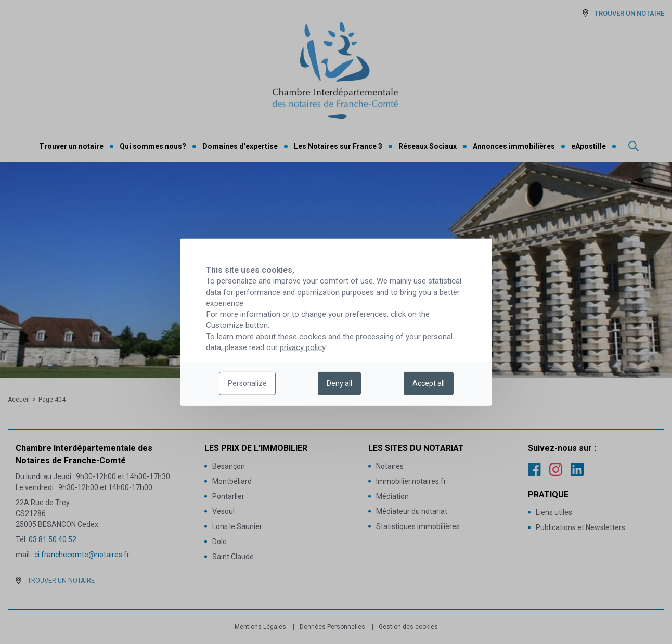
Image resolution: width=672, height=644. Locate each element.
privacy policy (302, 347)
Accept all (429, 383)
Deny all (339, 383)
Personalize (247, 383)
